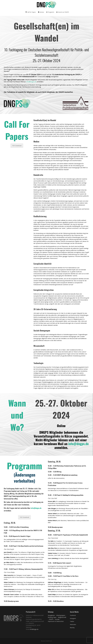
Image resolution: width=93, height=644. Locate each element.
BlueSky (72, 628)
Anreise (41, 12)
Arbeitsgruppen (61, 615)
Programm (50, 12)
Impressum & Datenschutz (56, 621)
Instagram (73, 618)
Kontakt (57, 619)
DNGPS (51, 619)
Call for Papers (31, 12)
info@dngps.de (31, 82)
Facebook (73, 615)
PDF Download (17, 146)
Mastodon (73, 624)
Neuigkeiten (51, 615)
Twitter (72, 621)
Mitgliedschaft (62, 617)
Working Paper (52, 617)
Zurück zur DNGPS (63, 12)
